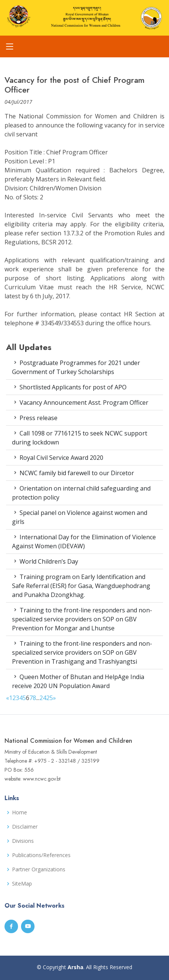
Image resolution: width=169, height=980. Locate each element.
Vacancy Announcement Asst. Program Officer (80, 402)
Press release (35, 418)
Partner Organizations (39, 869)
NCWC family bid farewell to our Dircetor (73, 473)
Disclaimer (25, 827)
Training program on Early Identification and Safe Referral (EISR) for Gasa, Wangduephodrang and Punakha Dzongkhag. (81, 586)
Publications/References (41, 855)
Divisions (23, 841)
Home (20, 812)
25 (50, 698)
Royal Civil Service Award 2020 (58, 458)
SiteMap (22, 884)
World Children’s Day (45, 561)
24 (43, 698)
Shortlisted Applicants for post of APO (69, 387)
